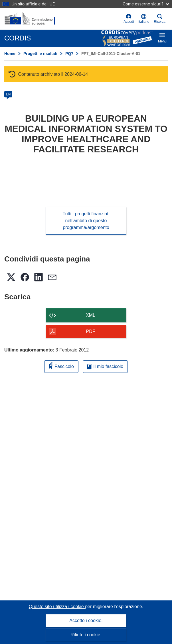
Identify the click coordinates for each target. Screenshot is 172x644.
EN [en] (8, 94)
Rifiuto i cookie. (86, 635)
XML (91, 315)
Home (10, 54)
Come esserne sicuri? (146, 4)
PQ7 (69, 54)
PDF (91, 331)
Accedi (129, 19)
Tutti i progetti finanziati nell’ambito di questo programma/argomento (86, 221)
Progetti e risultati (40, 54)
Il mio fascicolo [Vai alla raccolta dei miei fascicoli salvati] (105, 366)
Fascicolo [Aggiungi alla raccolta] (61, 366)
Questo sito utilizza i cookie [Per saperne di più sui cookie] (57, 607)
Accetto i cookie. (86, 621)
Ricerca (160, 19)
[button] (144, 19)
